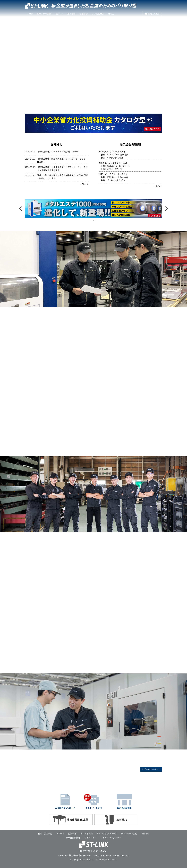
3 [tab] (96, 221)
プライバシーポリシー (111, 838)
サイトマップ (90, 838)
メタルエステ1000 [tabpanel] (93, 209)
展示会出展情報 (73, 838)
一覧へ (83, 184)
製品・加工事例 (45, 833)
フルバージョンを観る (147, 21)
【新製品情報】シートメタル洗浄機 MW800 (58, 151)
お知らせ (145, 833)
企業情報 (84, 14)
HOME (30, 14)
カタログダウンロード (107, 833)
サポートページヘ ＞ (151, 769)
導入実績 (71, 14)
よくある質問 (98, 14)
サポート (59, 14)
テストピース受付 (129, 833)
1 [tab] (91, 221)
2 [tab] (93, 221)
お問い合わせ (152, 14)
